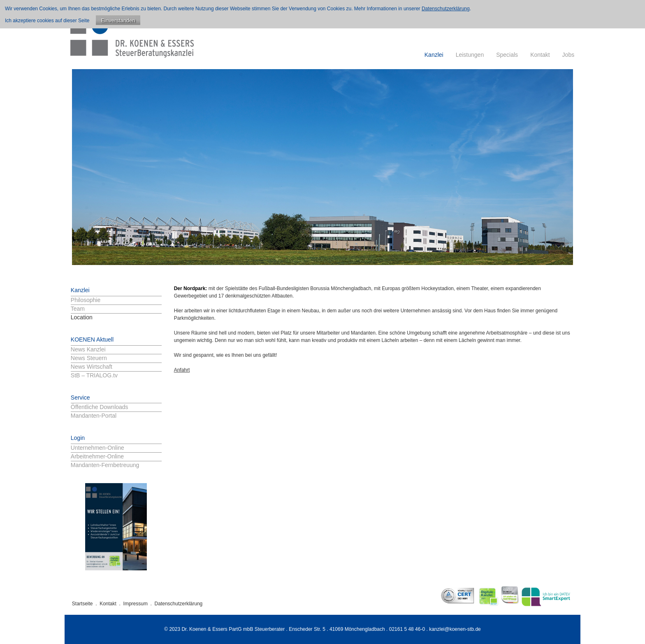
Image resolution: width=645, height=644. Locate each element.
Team (78, 309)
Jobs (568, 55)
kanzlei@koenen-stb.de (455, 629)
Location (82, 317)
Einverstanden (118, 20)
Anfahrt (182, 370)
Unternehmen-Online (97, 448)
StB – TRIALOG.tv (94, 375)
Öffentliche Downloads (100, 407)
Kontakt (540, 55)
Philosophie (86, 300)
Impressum (136, 604)
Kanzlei (434, 55)
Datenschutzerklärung (179, 604)
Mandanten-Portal (94, 416)
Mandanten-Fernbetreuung (105, 465)
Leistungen (470, 55)
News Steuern (89, 358)
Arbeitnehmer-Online (97, 456)
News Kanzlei (88, 349)
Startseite (82, 604)
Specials (507, 55)
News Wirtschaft (92, 367)
